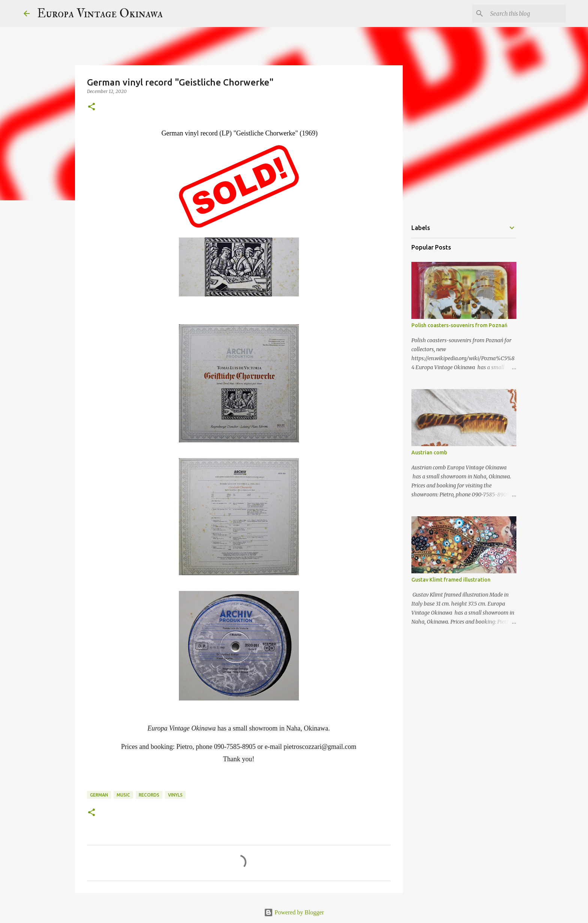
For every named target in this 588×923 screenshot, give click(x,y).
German (99, 795)
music (123, 795)
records (149, 795)
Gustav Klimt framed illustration (451, 580)
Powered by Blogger (294, 912)
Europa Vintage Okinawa (100, 14)
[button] (91, 107)
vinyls (175, 795)
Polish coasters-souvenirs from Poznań (459, 325)
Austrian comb (429, 452)
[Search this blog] (526, 14)
